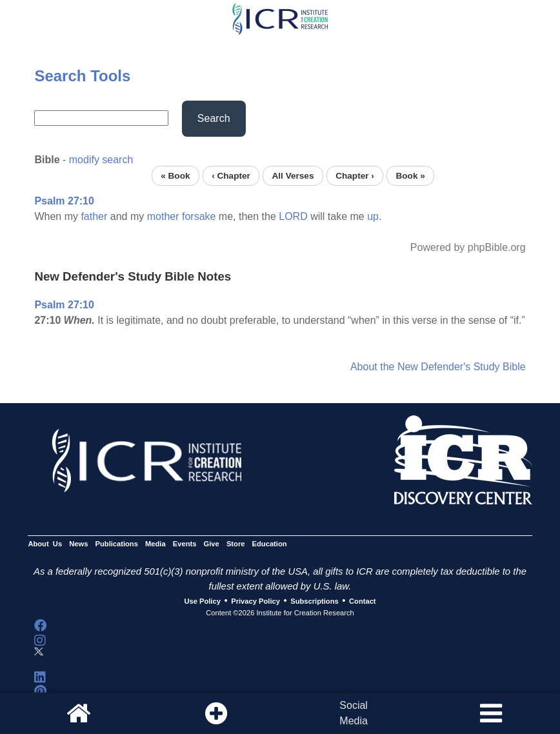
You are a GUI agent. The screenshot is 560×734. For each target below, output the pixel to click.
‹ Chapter (231, 176)
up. (374, 216)
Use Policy (202, 601)
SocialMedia (354, 713)
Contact (363, 601)
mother (163, 216)
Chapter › (355, 176)
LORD (293, 216)
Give (212, 544)
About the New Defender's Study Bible (438, 367)
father (94, 216)
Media (155, 544)
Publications (117, 544)
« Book (175, 176)
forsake (199, 216)
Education (270, 544)
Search (214, 118)
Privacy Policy (255, 601)
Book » (410, 176)
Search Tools (82, 76)
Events (185, 544)
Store (236, 544)
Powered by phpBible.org (468, 247)
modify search (101, 160)
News (78, 544)
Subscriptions (314, 601)
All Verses (293, 176)
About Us (45, 544)
